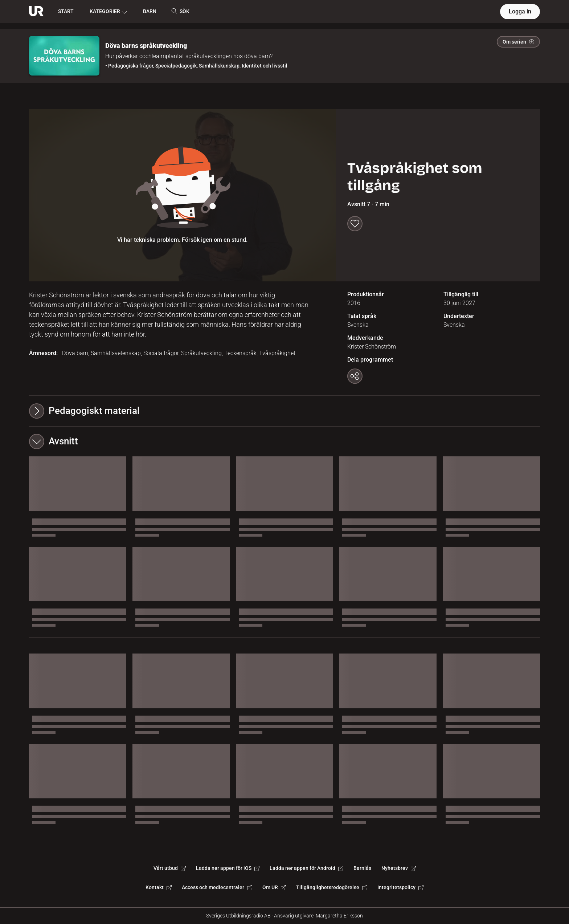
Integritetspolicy (400, 887)
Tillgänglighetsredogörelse (332, 887)
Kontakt (159, 887)
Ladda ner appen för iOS (228, 868)
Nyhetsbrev (399, 868)
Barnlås (362, 868)
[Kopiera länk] (355, 376)
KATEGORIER (108, 12)
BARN (150, 11)
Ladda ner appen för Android (306, 868)
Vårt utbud (170, 868)
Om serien (518, 42)
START (66, 11)
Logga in (520, 11)
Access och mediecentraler (217, 887)
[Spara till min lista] (355, 224)
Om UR (274, 887)
